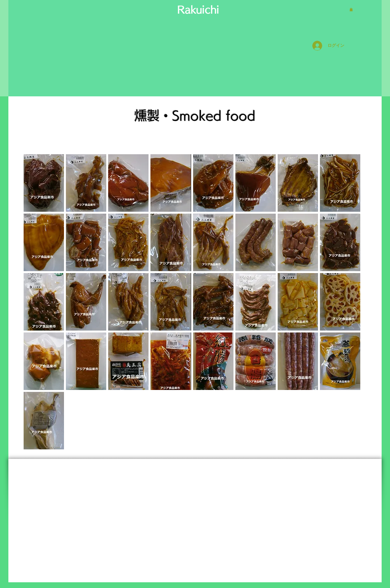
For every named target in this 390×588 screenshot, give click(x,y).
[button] (351, 10)
